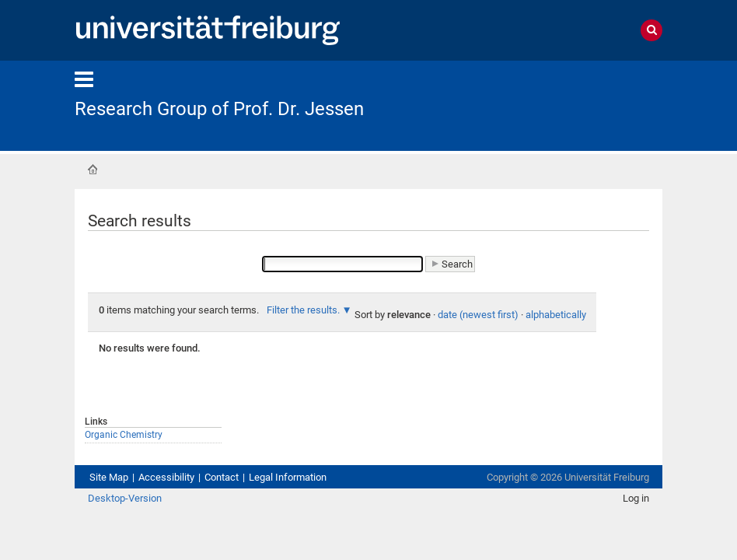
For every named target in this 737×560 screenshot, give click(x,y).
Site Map (109, 477)
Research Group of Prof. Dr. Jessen (219, 109)
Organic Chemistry (124, 435)
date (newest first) (478, 315)
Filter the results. (303, 310)
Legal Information (288, 477)
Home (93, 170)
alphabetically (556, 315)
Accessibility (166, 477)
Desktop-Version (125, 498)
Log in (636, 498)
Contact (222, 477)
